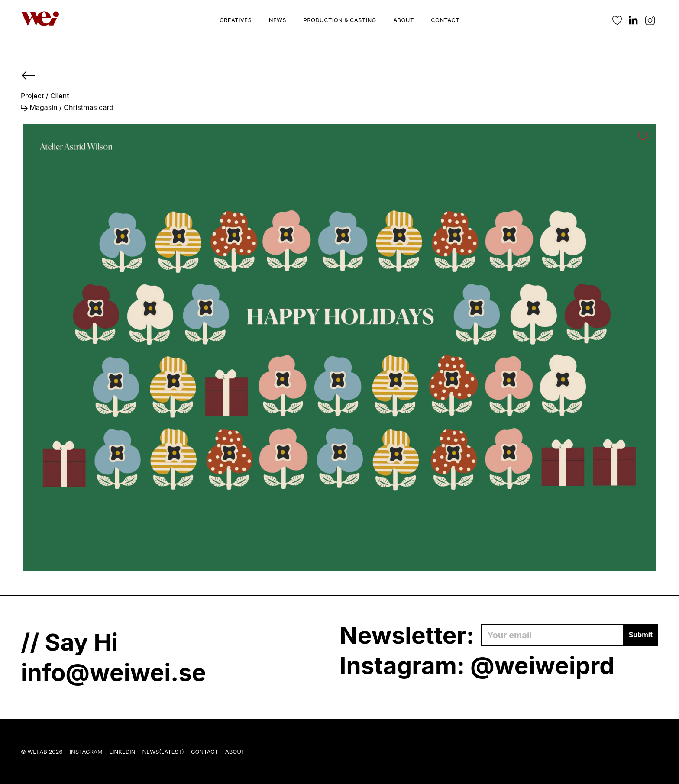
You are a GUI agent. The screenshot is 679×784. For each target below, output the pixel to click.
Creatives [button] (236, 20)
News (278, 20)
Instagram (86, 752)
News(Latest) (163, 752)
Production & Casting (340, 20)
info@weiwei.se (113, 672)
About (403, 20)
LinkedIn (123, 752)
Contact (445, 20)
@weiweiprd (542, 665)
